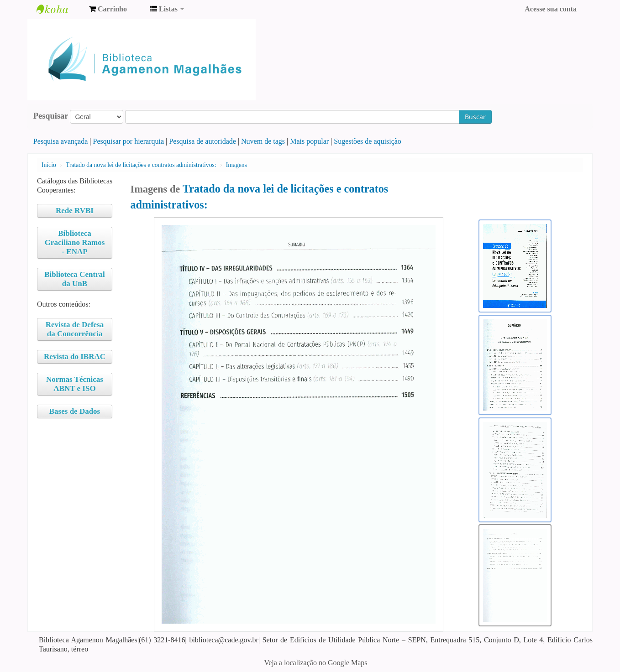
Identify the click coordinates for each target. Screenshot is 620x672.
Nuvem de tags (263, 141)
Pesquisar (51, 116)
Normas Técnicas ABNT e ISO (75, 384)
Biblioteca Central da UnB (75, 279)
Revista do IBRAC (75, 357)
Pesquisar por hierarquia (129, 141)
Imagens (236, 165)
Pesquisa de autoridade (202, 141)
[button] (108, 9)
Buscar (475, 117)
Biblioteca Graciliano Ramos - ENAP (75, 242)
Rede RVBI (75, 211)
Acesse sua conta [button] (551, 9)
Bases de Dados (75, 411)
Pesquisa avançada (61, 141)
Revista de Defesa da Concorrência (75, 329)
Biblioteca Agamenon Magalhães (59, 9)
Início (49, 165)
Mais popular (309, 141)
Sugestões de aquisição (368, 141)
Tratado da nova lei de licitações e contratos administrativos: (141, 165)
